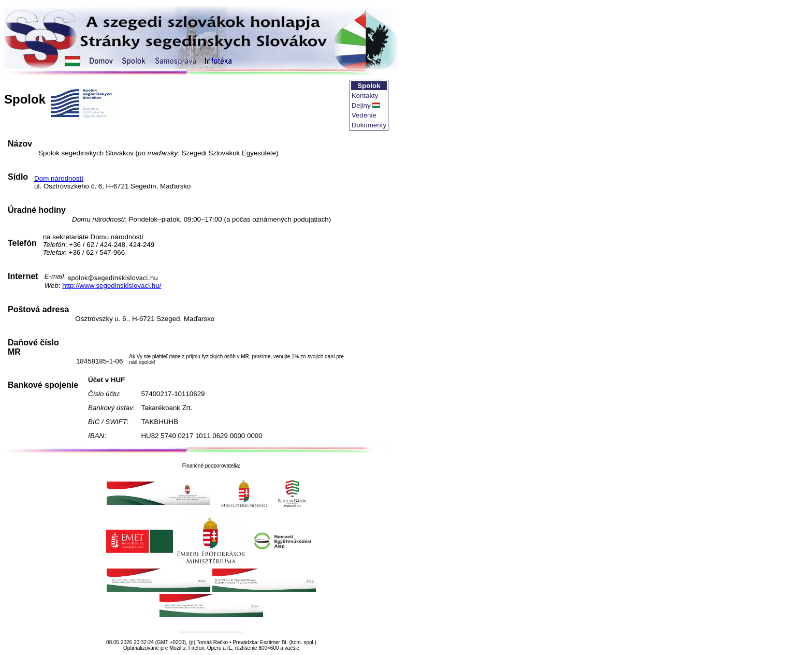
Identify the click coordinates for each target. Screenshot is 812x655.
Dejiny (361, 105)
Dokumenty (369, 125)
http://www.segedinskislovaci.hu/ (112, 286)
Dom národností (59, 178)
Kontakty (365, 96)
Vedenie (364, 115)
